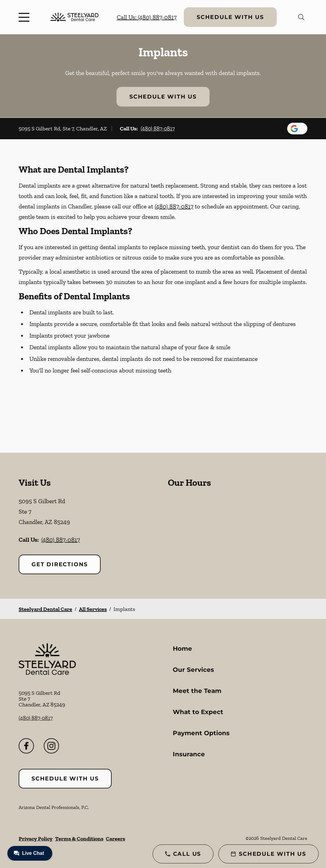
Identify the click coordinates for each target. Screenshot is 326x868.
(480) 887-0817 (158, 129)
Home (182, 649)
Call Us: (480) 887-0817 (147, 17)
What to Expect (198, 712)
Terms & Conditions (79, 839)
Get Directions (60, 564)
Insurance (189, 754)
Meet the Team (197, 691)
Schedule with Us (230, 17)
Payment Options (201, 733)
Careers (115, 839)
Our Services (193, 670)
